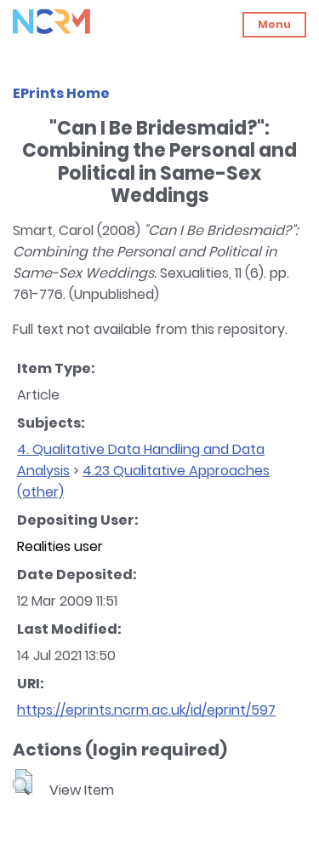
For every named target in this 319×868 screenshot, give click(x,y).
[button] (23, 782)
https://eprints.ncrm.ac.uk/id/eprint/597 (146, 710)
